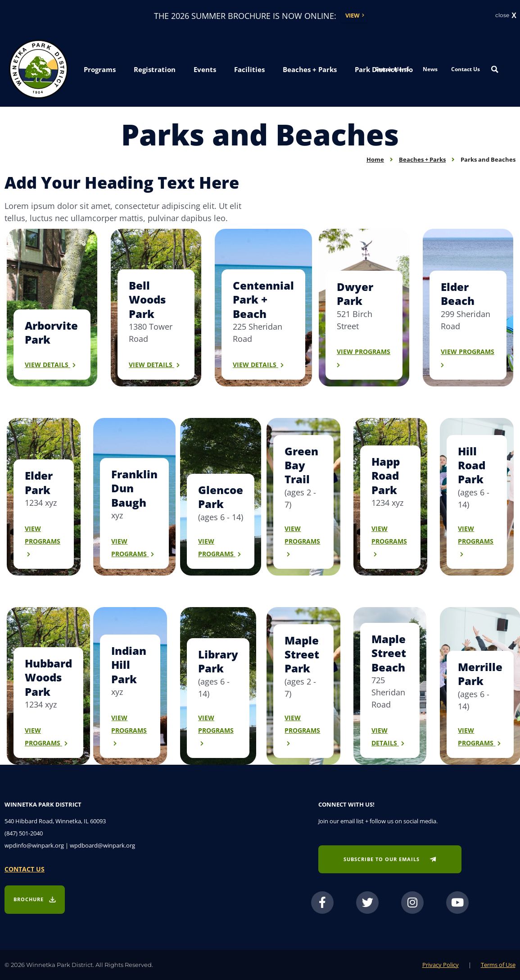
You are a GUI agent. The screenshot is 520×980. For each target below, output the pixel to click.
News (430, 69)
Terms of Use (498, 965)
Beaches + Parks (422, 159)
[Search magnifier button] (495, 69)
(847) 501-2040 (24, 833)
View (353, 15)
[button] (100, 70)
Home (375, 159)
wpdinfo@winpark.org (34, 845)
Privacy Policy (441, 965)
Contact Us (466, 69)
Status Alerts (392, 69)
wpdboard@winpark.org (102, 845)
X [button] (514, 16)
